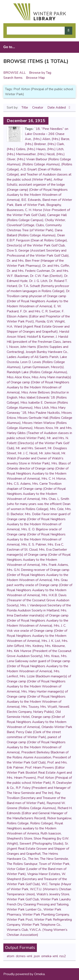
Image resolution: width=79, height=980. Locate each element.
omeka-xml (50, 956)
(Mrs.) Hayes (36, 149)
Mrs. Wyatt (49, 707)
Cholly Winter (55, 220)
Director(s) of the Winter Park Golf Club (36, 245)
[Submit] (68, 31)
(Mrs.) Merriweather (21, 154)
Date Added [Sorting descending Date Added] (57, 108)
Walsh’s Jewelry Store (53, 894)
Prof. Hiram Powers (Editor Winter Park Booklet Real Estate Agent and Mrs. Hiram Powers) (39, 773)
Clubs (40, 225)
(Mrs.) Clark (56, 144)
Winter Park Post (20, 920)
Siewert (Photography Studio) (42, 844)
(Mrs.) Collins (16, 149)
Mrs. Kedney (34, 646)
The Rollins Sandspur (22, 864)
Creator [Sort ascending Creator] (38, 108)
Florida (40, 321)
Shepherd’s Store (19, 838)
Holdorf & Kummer (40, 337)
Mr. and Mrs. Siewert (31, 448)
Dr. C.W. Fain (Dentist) (46, 276)
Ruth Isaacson (51, 833)
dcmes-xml (24, 956)
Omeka (39, 974)
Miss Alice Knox (18, 377)
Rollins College (18, 823)
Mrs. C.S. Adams (19, 484)
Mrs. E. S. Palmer (34, 544)
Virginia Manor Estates (44, 874)
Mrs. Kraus (52, 656)
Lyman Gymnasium (36, 367)
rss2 (63, 956)
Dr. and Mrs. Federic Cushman (28, 271)
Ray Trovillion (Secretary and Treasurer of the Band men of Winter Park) (36, 798)
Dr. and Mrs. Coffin (56, 266)
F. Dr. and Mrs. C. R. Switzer (40, 311)
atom (11, 956)
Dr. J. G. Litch (38, 281)
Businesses (15, 210)
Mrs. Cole (57, 509)
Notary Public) (44, 712)
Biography (54, 205)
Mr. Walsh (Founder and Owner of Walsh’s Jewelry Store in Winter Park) (36, 458)
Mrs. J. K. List (51, 641)
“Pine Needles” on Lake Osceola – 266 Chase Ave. (47, 134)
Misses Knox (44, 428)
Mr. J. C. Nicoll (28, 453)
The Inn (33, 859)
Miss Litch (42, 408)
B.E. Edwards (31, 200)
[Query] (39, 31)
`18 (37, 129)
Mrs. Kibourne (55, 646)
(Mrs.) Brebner (35, 144)
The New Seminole (54, 859)
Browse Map (35, 78)
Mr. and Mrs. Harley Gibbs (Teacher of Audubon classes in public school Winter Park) (39, 433)
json (37, 956)
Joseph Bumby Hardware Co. (47, 352)
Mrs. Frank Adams (55, 565)
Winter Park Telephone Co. (41, 925)
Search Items (13, 78)
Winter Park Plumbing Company (46, 915)
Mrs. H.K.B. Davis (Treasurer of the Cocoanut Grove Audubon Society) (38, 600)
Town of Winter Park (54, 864)
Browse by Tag (40, 73)
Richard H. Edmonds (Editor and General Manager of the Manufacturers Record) (39, 813)
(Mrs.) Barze (60, 139)
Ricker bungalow (59, 818)
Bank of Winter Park (30, 205)
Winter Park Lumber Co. (24, 909)
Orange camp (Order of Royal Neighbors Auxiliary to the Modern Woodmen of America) (37, 722)
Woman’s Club (17, 930)
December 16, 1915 (26, 121)
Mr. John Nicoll (49, 453)
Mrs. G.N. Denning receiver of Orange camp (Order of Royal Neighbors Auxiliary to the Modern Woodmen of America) (38, 575)
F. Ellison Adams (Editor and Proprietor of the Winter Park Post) (38, 316)
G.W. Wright (56, 321)
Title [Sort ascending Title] (25, 108)
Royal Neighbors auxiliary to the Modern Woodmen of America (35, 828)
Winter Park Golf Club (23, 899)
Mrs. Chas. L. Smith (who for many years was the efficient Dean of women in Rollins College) (39, 504)
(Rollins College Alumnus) (41, 164)
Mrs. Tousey (30, 707)
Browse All (15, 73)
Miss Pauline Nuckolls (44, 413)
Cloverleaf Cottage (21, 225)
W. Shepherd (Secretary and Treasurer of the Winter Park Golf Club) (37, 879)
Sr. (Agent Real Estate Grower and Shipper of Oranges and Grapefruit (38, 849)
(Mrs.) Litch (55, 149)
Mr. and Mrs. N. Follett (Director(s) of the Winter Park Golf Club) (38, 443)
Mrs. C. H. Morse (54, 479)
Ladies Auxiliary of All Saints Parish (33, 357)
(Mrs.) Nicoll (46, 154)
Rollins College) (42, 823)
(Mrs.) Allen (42, 139)
